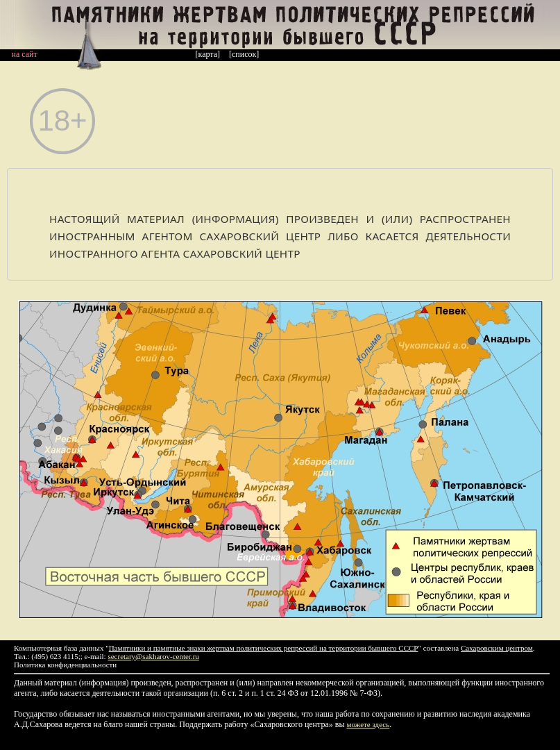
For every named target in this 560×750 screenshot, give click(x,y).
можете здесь (368, 724)
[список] (244, 54)
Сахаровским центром (497, 648)
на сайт (25, 54)
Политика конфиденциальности (65, 665)
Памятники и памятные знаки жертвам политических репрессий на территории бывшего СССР (264, 648)
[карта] (208, 54)
